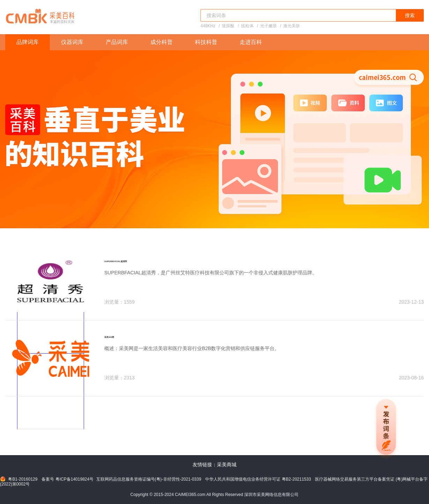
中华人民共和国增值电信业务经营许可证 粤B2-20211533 (258, 479)
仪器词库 (72, 42)
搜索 (410, 15)
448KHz (208, 26)
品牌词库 (28, 42)
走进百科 (251, 42)
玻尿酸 (228, 26)
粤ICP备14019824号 (74, 479)
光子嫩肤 (269, 26)
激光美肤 (292, 26)
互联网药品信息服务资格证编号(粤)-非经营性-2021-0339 (149, 479)
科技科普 (206, 42)
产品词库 (117, 42)
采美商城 (227, 465)
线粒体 (247, 26)
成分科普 (161, 42)
